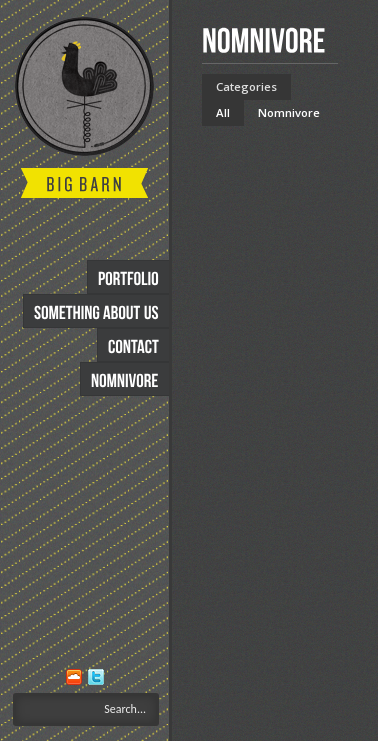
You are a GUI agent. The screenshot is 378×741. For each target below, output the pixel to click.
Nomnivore (289, 112)
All (223, 112)
